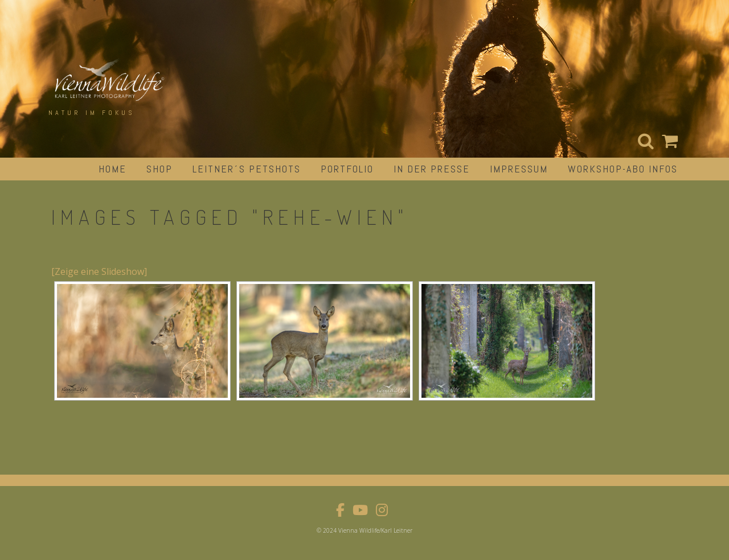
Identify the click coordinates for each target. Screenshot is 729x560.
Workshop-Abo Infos (623, 169)
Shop (159, 169)
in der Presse (432, 169)
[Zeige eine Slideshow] (99, 271)
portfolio (347, 169)
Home (112, 169)
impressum (519, 169)
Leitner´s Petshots (247, 169)
